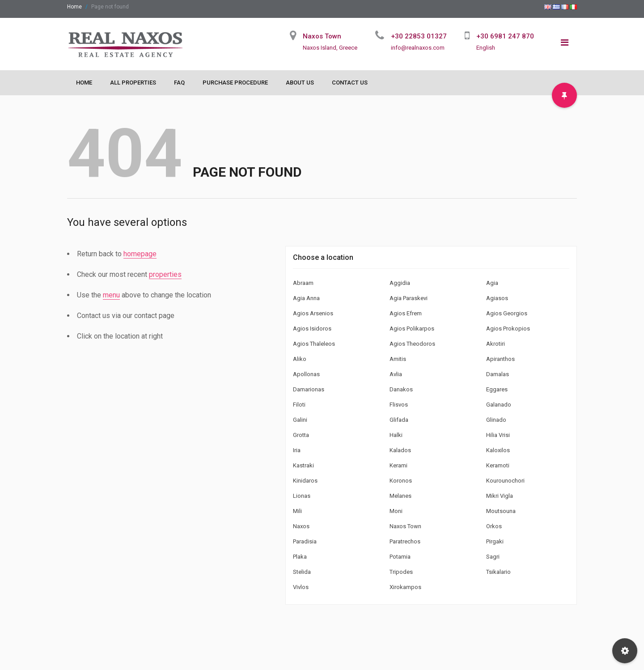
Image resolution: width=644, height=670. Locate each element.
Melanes (400, 496)
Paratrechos (405, 541)
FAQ (179, 83)
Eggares (497, 389)
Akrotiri (496, 344)
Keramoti (498, 465)
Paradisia (305, 541)
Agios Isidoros (312, 329)
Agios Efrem (406, 313)
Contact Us (350, 83)
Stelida (302, 572)
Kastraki (303, 465)
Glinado (496, 420)
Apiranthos (500, 359)
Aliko (300, 359)
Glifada (399, 420)
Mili (297, 511)
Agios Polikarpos (412, 329)
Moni (396, 511)
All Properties (133, 83)
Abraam (303, 283)
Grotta (301, 435)
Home (74, 7)
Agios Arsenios (313, 313)
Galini (300, 420)
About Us (300, 83)
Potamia (400, 557)
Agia (492, 283)
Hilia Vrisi (498, 435)
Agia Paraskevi (409, 298)
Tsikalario (498, 572)
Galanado (499, 405)
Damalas (498, 374)
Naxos (301, 526)
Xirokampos (405, 587)
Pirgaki (495, 541)
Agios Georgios (507, 313)
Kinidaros (305, 481)
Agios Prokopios (508, 329)
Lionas (302, 496)
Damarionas (309, 389)
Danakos (401, 389)
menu (111, 295)
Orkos (494, 526)
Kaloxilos (498, 450)
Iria (297, 450)
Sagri (493, 557)
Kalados (400, 450)
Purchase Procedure (235, 83)
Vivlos (301, 587)
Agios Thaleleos (314, 344)
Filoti (299, 405)
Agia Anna (306, 298)
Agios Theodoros (412, 344)
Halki (396, 435)
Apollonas (306, 374)
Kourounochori (505, 481)
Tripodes (401, 572)
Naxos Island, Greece (330, 48)
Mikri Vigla (500, 496)
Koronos (401, 481)
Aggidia (400, 283)
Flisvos (399, 405)
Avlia (396, 374)
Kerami (398, 465)
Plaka (300, 557)
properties (165, 274)
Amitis (398, 359)
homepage (140, 254)
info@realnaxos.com (418, 48)
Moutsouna (501, 511)
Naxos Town (405, 526)
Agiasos (497, 298)
